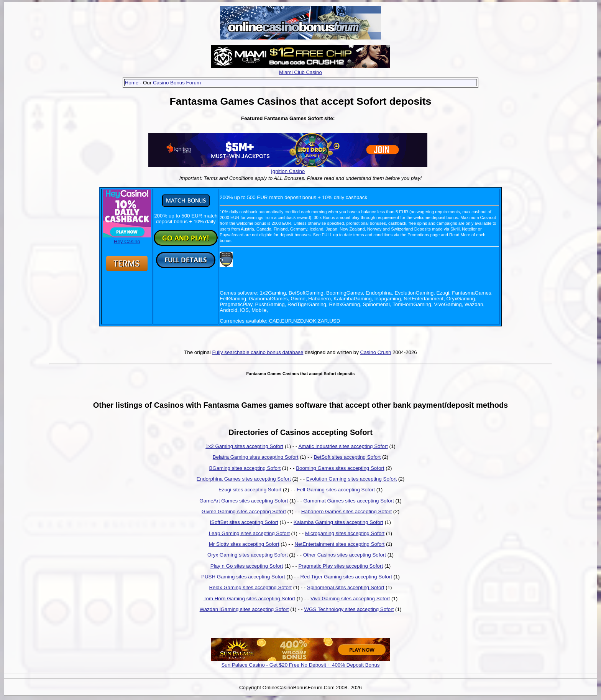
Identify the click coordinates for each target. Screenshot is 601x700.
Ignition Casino (288, 171)
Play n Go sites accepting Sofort (247, 566)
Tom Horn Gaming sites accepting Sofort (249, 599)
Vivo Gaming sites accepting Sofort (350, 599)
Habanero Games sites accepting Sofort (346, 511)
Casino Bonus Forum (177, 83)
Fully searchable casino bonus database (258, 352)
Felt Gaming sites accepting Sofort (336, 490)
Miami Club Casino (300, 72)
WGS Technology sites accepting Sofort (349, 609)
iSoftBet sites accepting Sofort (244, 522)
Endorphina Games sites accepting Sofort (244, 479)
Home (132, 83)
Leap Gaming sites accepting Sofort (249, 533)
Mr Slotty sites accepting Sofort (244, 544)
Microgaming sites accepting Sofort (345, 533)
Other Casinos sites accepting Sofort (345, 555)
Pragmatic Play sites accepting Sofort (341, 566)
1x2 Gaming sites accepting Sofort (244, 446)
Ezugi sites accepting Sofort (250, 490)
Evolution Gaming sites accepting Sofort (351, 479)
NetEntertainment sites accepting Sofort (339, 544)
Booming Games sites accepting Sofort (340, 468)
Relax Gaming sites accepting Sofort (250, 587)
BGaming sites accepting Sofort (245, 468)
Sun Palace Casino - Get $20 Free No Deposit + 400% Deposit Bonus (300, 665)
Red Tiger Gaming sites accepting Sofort (346, 577)
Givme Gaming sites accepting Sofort (244, 511)
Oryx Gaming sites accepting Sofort (248, 555)
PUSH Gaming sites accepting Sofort (243, 577)
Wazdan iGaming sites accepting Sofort (244, 609)
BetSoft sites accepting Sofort (347, 457)
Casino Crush (376, 352)
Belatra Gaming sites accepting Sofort (256, 457)
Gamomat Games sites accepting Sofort (348, 501)
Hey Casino (127, 239)
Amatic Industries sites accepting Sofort (343, 446)
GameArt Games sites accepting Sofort (244, 501)
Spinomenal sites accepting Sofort (346, 587)
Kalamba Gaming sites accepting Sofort (338, 522)
